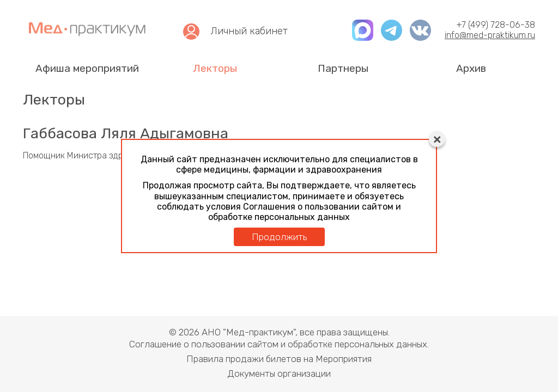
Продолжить (279, 237)
